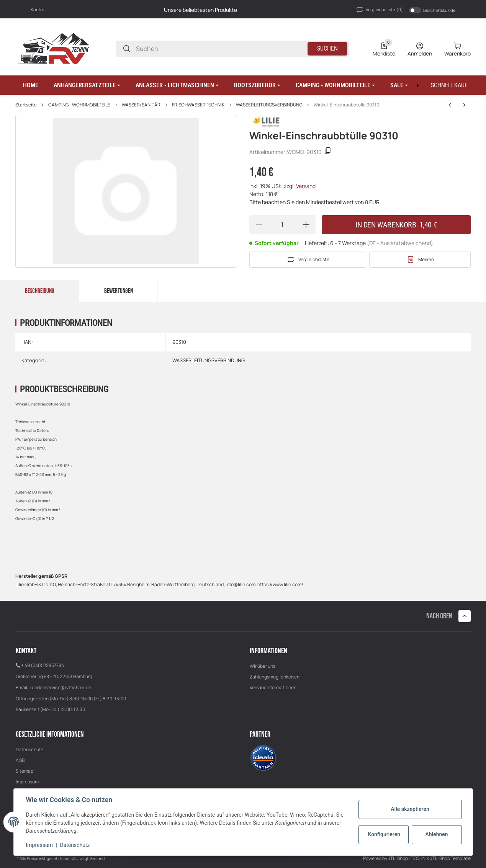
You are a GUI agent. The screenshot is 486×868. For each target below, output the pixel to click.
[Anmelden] (420, 49)
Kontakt (38, 9)
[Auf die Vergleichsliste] (308, 260)
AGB (20, 760)
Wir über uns (263, 666)
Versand (306, 186)
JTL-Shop (398, 858)
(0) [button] (379, 10)
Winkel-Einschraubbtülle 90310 (346, 105)
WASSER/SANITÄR (141, 105)
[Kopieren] (328, 152)
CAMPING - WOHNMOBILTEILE (79, 105)
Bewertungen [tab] (119, 291)
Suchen (327, 48)
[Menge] (283, 225)
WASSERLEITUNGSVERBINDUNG (269, 105)
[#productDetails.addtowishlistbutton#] (420, 260)
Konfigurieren (384, 834)
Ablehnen (436, 834)
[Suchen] (127, 49)
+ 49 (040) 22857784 (43, 665)
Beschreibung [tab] (40, 291)
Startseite (26, 105)
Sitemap (25, 771)
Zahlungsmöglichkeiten (275, 677)
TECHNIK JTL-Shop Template (441, 858)
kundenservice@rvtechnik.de (60, 687)
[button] (87, 85)
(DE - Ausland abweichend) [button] (400, 243)
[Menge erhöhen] (306, 225)
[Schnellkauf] (449, 85)
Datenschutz (29, 749)
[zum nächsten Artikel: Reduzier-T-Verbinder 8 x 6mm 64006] (450, 105)
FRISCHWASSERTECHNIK (198, 105)
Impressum (27, 782)
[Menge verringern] (259, 225)
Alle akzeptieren (410, 809)
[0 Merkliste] (384, 49)
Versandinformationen (273, 687)
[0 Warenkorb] (457, 49)
